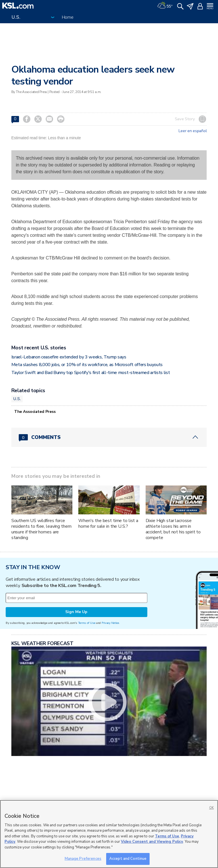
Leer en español (193, 131)
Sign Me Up (76, 612)
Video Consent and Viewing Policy (152, 842)
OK (211, 808)
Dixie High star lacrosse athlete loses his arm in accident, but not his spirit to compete (173, 529)
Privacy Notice (110, 623)
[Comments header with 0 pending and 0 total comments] (109, 437)
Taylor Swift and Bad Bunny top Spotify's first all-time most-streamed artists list (91, 373)
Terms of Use (87, 623)
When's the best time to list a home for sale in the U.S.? (108, 523)
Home (68, 17)
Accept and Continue (128, 859)
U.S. (17, 399)
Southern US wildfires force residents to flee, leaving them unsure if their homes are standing (41, 529)
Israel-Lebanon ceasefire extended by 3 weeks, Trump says (69, 357)
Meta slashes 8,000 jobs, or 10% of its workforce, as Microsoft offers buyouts (87, 365)
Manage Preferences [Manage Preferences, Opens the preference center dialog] (83, 859)
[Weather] (165, 6)
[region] (109, 834)
